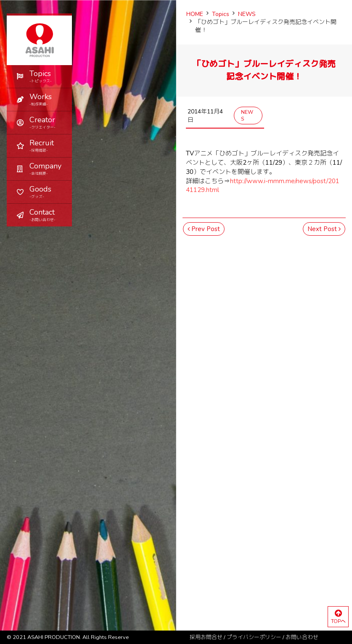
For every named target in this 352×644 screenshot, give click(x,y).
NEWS (247, 116)
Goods (47, 192)
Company (47, 169)
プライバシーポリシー (254, 637)
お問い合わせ (302, 637)
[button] (39, 100)
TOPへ (338, 617)
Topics (47, 76)
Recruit (47, 146)
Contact (47, 215)
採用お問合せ (206, 637)
